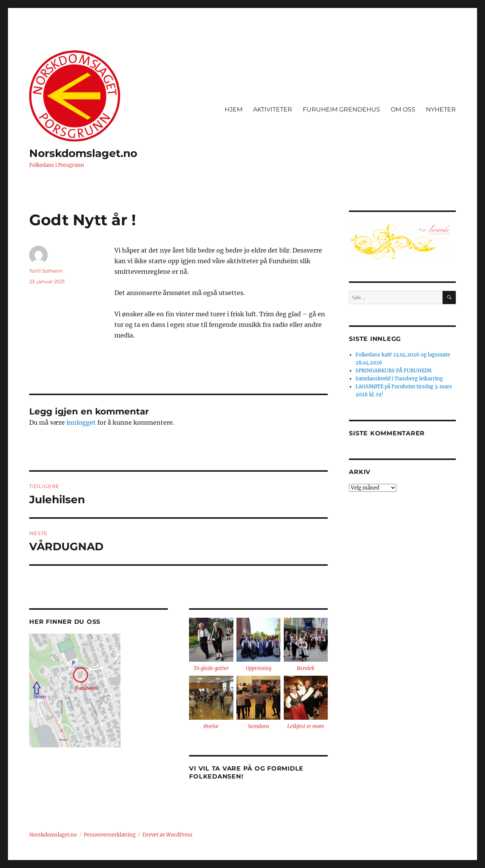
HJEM (234, 109)
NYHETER (441, 109)
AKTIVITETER (273, 109)
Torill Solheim (46, 271)
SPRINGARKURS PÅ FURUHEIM (393, 371)
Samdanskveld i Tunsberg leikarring (399, 379)
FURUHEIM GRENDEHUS (341, 109)
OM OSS (403, 109)
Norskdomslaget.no (83, 153)
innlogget (81, 422)
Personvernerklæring (110, 835)
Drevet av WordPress (167, 835)
